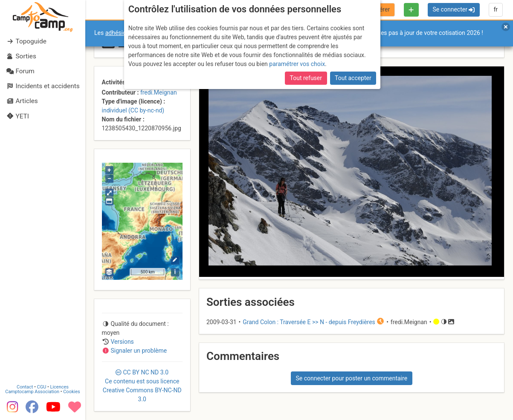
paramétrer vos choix (297, 64)
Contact (25, 387)
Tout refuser (306, 78)
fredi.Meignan (159, 92)
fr (496, 9)
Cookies (71, 392)
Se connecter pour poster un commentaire (351, 378)
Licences (59, 387)
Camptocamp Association (32, 392)
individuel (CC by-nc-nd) (133, 110)
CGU (42, 387)
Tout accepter (353, 78)
